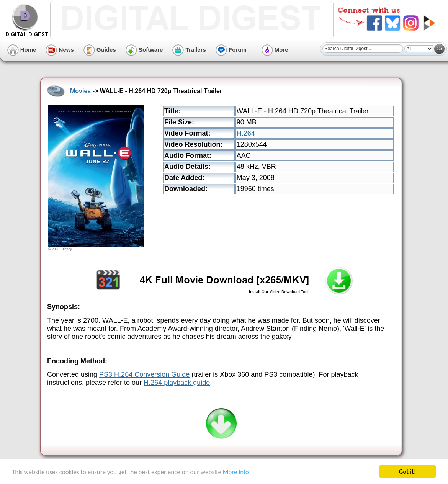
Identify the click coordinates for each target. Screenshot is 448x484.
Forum (231, 50)
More (275, 50)
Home (22, 50)
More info (236, 472)
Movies (80, 91)
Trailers (189, 50)
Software (144, 50)
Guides (100, 50)
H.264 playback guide (177, 383)
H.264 (246, 133)
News (60, 50)
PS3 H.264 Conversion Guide (144, 374)
